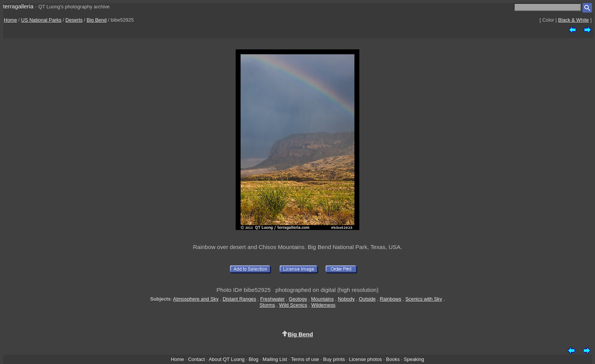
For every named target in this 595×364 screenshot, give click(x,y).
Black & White (574, 20)
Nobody (346, 299)
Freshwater (273, 299)
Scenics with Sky (424, 299)
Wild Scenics (293, 305)
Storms (267, 305)
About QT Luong (227, 359)
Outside (367, 299)
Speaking (414, 359)
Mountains (323, 299)
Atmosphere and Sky (196, 299)
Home (10, 20)
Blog (253, 359)
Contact (196, 359)
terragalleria (18, 6)
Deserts (74, 20)
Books (393, 359)
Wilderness (323, 305)
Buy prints (334, 359)
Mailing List (275, 359)
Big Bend (97, 20)
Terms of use (305, 359)
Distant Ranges (239, 299)
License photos (366, 359)
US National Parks (41, 20)
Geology (298, 299)
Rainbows (391, 299)
